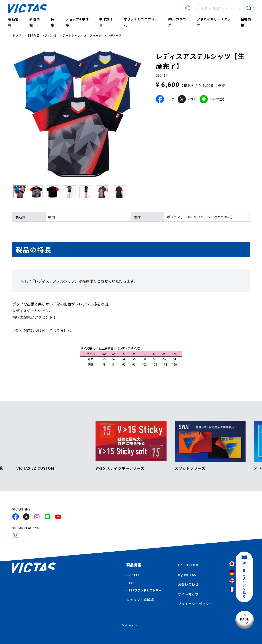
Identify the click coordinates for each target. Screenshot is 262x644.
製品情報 (13, 22)
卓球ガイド (106, 22)
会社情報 (246, 22)
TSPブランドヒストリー (145, 590)
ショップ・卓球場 (140, 600)
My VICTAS (187, 575)
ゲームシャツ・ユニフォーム (82, 35)
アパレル (51, 35)
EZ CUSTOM (188, 565)
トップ (17, 35)
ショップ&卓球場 (77, 22)
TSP (132, 582)
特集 (53, 22)
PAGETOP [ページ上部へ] (245, 621)
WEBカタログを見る (244, 580)
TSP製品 (34, 35)
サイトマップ (188, 594)
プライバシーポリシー (195, 604)
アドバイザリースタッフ (214, 22)
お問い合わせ (188, 584)
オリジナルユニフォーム (141, 22)
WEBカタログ (177, 22)
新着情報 (35, 22)
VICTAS (134, 575)
